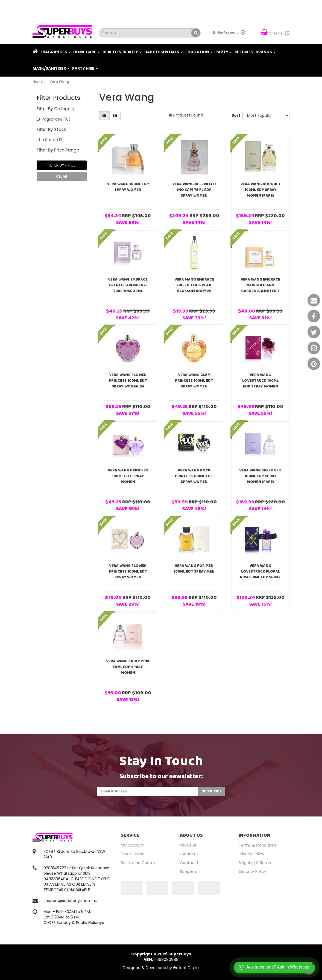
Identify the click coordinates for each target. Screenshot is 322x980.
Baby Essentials (163, 52)
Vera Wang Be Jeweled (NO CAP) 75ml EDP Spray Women (194, 190)
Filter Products (58, 98)
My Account (132, 845)
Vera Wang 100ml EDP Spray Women (128, 187)
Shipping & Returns (257, 863)
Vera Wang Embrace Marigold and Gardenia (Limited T (260, 285)
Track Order (132, 854)
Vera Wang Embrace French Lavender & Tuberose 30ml (128, 285)
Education (199, 52)
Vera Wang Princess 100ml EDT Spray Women (128, 476)
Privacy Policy (251, 854)
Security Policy (252, 871)
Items (272, 33)
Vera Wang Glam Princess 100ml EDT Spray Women (194, 381)
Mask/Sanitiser (51, 68)
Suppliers (188, 871)
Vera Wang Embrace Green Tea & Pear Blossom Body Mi (194, 285)
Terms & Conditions (258, 845)
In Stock (52, 140)
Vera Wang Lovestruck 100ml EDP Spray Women (260, 381)
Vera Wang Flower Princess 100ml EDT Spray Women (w (128, 381)
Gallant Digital (186, 968)
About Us (188, 845)
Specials (244, 52)
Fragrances (55, 52)
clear (62, 176)
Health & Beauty (122, 52)
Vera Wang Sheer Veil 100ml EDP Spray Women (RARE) (260, 476)
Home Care (87, 52)
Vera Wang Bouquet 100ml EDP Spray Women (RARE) (260, 190)
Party (224, 52)
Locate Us (189, 854)
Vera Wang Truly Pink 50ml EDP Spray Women (128, 667)
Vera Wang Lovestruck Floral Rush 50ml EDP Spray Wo (260, 574)
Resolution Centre (138, 863)
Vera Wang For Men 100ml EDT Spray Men (194, 569)
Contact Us (191, 863)
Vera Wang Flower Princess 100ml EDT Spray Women (128, 571)
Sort (235, 115)
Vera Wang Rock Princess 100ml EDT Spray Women (194, 476)
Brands (266, 52)
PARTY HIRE (85, 68)
